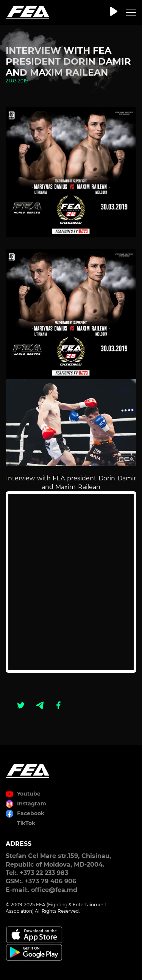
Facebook (31, 813)
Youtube (29, 794)
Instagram (32, 804)
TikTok (26, 823)
